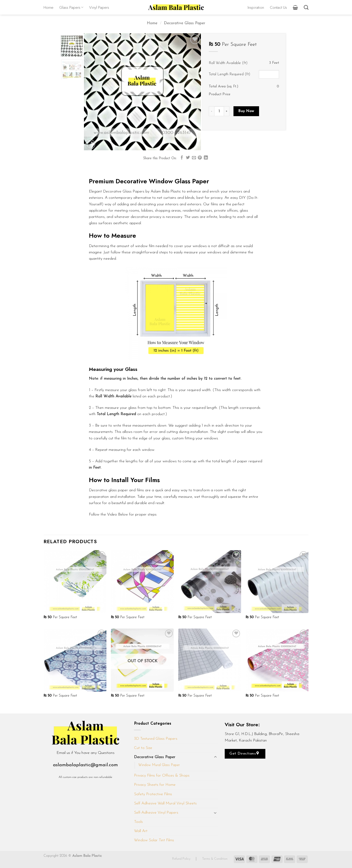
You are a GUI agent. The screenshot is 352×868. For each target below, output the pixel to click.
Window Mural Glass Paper (159, 765)
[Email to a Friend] (194, 158)
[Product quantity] (219, 111)
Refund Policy (182, 859)
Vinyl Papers (99, 7)
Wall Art (141, 831)
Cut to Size (143, 748)
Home (48, 7)
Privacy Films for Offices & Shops (162, 776)
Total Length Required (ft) (230, 74)
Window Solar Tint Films (154, 840)
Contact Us (278, 7)
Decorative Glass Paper (185, 23)
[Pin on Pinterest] (200, 158)
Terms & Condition (215, 859)
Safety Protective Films (153, 794)
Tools (138, 822)
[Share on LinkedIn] (206, 158)
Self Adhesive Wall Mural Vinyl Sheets (165, 803)
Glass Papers (71, 7)
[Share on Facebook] (182, 158)
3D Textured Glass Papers (156, 739)
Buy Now (246, 111)
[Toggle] (215, 757)
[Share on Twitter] (188, 158)
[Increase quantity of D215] (227, 111)
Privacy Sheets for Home (155, 785)
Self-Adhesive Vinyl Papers (156, 813)
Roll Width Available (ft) (228, 63)
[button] (295, 7)
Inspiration (256, 7)
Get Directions (244, 753)
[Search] (306, 7)
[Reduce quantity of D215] (211, 111)
